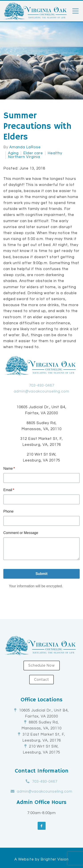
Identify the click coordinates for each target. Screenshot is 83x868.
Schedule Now (42, 665)
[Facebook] (42, 826)
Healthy (55, 153)
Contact (41, 680)
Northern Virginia (24, 157)
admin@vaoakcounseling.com (41, 391)
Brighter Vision (55, 859)
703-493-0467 (42, 385)
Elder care (33, 153)
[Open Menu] (75, 11)
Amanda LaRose (25, 147)
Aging (13, 153)
